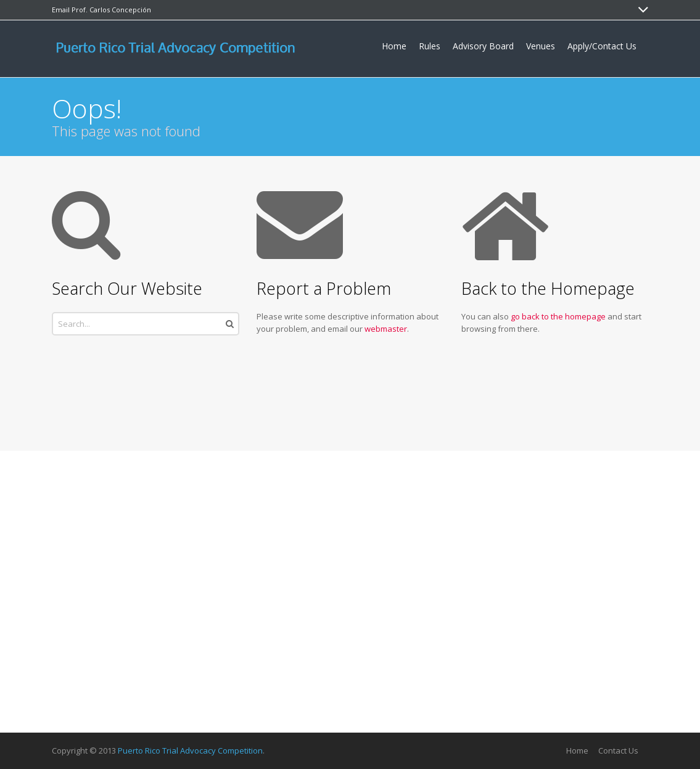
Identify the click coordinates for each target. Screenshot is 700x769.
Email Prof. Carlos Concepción (101, 10)
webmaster (386, 329)
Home (577, 750)
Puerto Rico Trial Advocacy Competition (190, 750)
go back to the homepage (558, 316)
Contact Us (618, 750)
